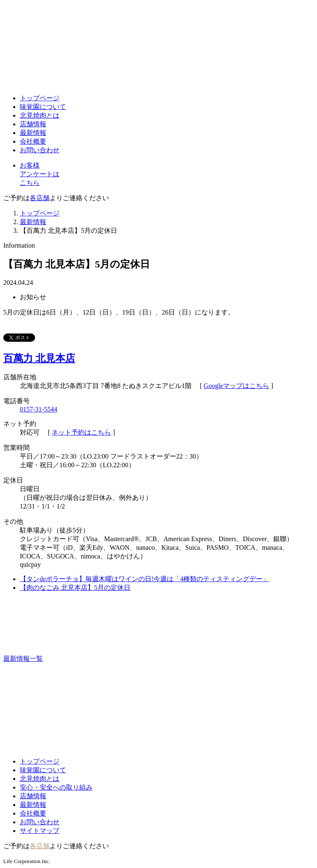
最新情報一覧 (85, 659)
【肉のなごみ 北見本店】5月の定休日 (75, 588)
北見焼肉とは (40, 115)
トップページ (40, 98)
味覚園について (43, 107)
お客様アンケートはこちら (40, 174)
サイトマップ (40, 831)
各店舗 (40, 198)
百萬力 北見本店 (39, 358)
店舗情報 (33, 124)
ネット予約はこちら (81, 432)
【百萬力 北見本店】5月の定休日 (69, 231)
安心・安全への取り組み (56, 787)
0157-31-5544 (39, 409)
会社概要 (33, 141)
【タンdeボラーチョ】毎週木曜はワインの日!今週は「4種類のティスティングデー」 (144, 579)
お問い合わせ (40, 150)
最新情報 (33, 133)
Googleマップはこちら (236, 386)
